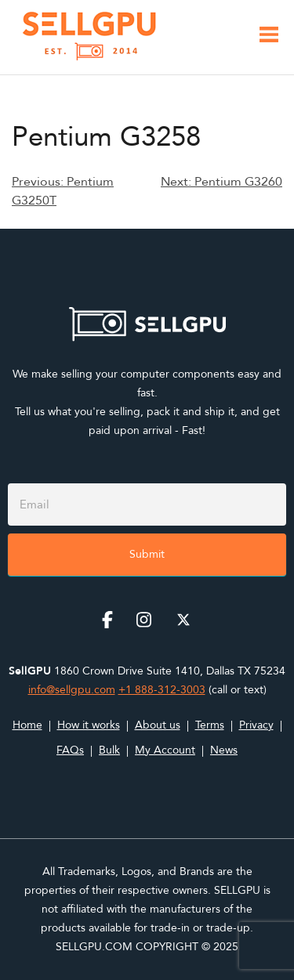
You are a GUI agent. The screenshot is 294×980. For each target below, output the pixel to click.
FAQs (70, 750)
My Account (165, 750)
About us (158, 725)
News (224, 750)
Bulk (109, 750)
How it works (89, 725)
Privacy (256, 725)
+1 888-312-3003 (162, 690)
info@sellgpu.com (72, 690)
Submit (147, 554)
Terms (210, 725)
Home (27, 725)
